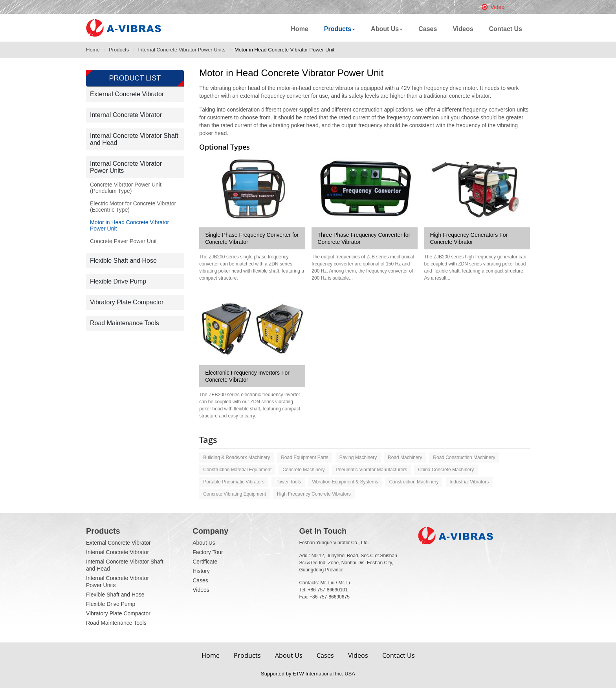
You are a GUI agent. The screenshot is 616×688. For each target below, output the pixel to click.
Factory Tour (208, 552)
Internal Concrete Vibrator (126, 115)
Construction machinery (414, 482)
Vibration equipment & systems (345, 482)
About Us (204, 543)
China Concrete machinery (446, 470)
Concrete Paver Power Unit (123, 241)
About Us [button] (387, 29)
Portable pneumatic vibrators (234, 482)
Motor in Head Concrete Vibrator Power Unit (129, 225)
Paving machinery (358, 457)
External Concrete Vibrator (127, 94)
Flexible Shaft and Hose (123, 261)
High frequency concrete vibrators (314, 494)
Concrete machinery (303, 470)
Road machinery (405, 457)
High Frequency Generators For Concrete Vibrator (469, 238)
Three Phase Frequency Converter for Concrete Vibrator (364, 238)
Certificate (205, 562)
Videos (463, 29)
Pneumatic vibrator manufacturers (371, 470)
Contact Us (506, 29)
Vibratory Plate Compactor (127, 302)
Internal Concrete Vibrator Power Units (181, 50)
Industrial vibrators (469, 482)
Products (119, 50)
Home (299, 29)
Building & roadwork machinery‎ (236, 457)
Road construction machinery (464, 457)
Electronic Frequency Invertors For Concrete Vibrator (247, 376)
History (201, 571)
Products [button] (340, 29)
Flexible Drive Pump (118, 281)
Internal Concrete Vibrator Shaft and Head (134, 139)
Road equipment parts (305, 457)
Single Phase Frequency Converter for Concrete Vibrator (252, 238)
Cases (428, 29)
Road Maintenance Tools (125, 323)
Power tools (288, 482)
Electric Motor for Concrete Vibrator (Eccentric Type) (133, 207)
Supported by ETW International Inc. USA (308, 674)
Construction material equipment (237, 470)
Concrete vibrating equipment (235, 494)
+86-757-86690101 (328, 590)
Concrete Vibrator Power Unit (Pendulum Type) (126, 188)
